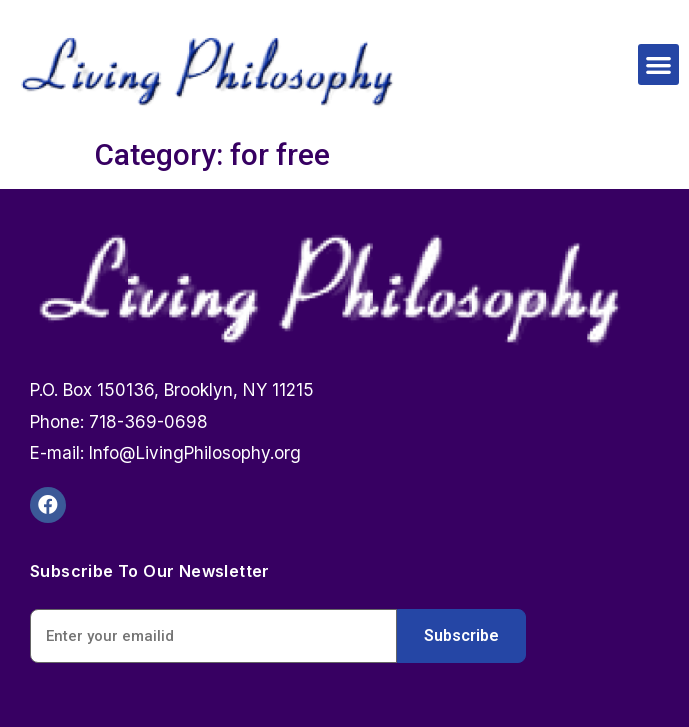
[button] (658, 64)
